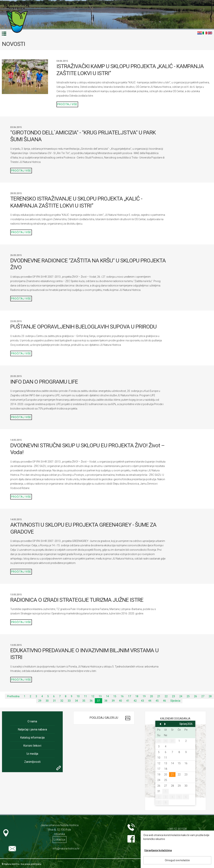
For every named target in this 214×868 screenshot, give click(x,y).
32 (62, 701)
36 (91, 701)
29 (40, 701)
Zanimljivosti (32, 762)
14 (107, 696)
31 (54, 701)
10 (78, 696)
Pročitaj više (67, 104)
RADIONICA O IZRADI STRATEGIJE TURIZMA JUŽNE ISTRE (77, 600)
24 (181, 696)
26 (195, 696)
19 (144, 696)
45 (157, 701)
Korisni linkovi (32, 746)
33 (69, 701)
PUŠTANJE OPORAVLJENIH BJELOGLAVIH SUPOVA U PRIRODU (83, 327)
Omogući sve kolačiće (177, 860)
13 (100, 696)
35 (84, 701)
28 (210, 696)
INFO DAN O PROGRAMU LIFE (44, 382)
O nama (32, 721)
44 (150, 701)
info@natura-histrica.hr (66, 849)
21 (159, 696)
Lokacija (60, 840)
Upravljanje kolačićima (158, 850)
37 (98, 701)
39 (113, 701)
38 (106, 701)
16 (122, 696)
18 (137, 696)
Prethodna (13, 696)
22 (166, 696)
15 (115, 696)
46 (164, 701)
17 (129, 696)
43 (142, 701)
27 (203, 696)
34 (76, 701)
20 (151, 696)
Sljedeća (175, 701)
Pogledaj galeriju (104, 718)
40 (120, 701)
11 (85, 696)
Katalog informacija (32, 738)
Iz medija (32, 754)
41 (128, 701)
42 (135, 701)
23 (173, 696)
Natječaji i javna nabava (32, 729)
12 (93, 696)
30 (47, 701)
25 (188, 696)
